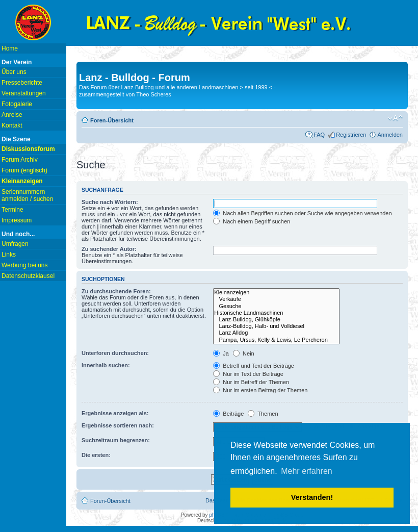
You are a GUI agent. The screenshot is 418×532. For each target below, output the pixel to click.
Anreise (12, 115)
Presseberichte (22, 83)
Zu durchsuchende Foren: (116, 291)
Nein (244, 353)
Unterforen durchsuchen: (115, 353)
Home (10, 48)
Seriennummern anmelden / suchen (27, 195)
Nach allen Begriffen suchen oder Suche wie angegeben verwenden (302, 213)
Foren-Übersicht (112, 120)
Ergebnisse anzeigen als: (115, 413)
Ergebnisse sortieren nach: (118, 425)
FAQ (319, 135)
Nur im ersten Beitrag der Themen (260, 390)
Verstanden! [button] (312, 497)
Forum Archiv (20, 160)
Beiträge (228, 414)
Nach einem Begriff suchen (252, 221)
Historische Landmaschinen (276, 313)
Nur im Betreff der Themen (251, 382)
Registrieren (351, 135)
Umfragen (15, 244)
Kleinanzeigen (276, 293)
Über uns (14, 72)
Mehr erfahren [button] (307, 471)
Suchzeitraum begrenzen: (116, 440)
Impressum (17, 220)
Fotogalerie (17, 104)
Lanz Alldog (276, 333)
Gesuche (276, 306)
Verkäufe (276, 299)
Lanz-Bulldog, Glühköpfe (276, 320)
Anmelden (390, 135)
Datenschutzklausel (28, 276)
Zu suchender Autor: (109, 249)
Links (9, 255)
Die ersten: (96, 455)
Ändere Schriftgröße (395, 118)
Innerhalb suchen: (106, 365)
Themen (263, 414)
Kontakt (12, 125)
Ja (221, 353)
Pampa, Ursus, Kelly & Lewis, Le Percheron (276, 340)
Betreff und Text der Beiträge (254, 366)
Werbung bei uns (25, 265)
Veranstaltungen (24, 93)
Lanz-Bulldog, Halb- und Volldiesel (276, 326)
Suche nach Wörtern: (110, 202)
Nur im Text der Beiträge (248, 374)
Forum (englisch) (24, 170)
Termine (12, 210)
